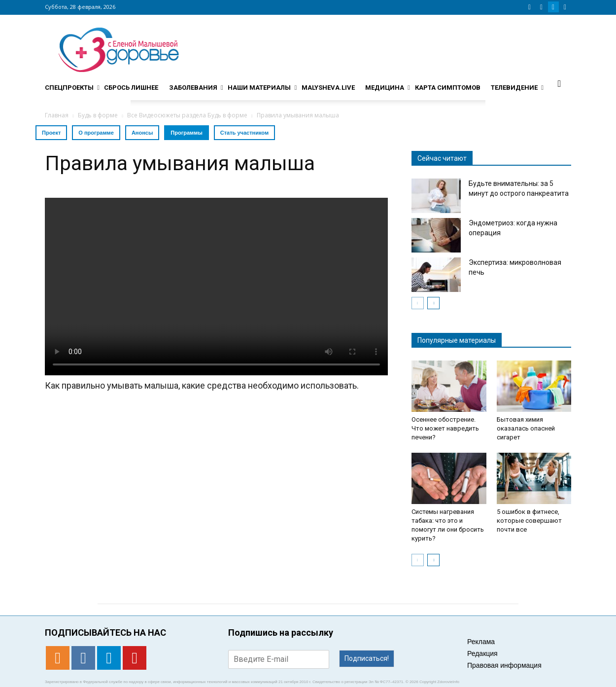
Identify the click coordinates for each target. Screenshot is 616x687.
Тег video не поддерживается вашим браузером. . (216, 287)
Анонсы (142, 133)
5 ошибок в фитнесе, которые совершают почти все (529, 521)
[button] (559, 83)
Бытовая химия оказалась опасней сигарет (526, 428)
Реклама (481, 642)
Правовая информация (504, 665)
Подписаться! (367, 658)
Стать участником (244, 133)
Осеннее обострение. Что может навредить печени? (445, 428)
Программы (186, 133)
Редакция (482, 653)
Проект (51, 133)
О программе (96, 133)
